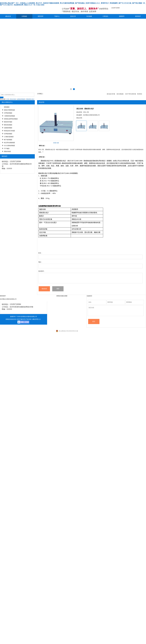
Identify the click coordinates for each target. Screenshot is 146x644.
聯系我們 (138, 16)
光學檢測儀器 (8, 113)
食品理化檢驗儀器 (9, 143)
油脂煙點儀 (43, 236)
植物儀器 (7, 107)
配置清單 (41, 16)
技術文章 (73, 16)
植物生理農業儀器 (9, 110)
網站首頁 (8, 16)
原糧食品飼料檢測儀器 (11, 119)
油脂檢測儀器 (21, 99)
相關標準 (122, 16)
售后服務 (89, 16)
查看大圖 (56, 143)
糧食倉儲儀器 (8, 125)
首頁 (8, 99)
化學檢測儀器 (8, 134)
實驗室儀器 (7, 151)
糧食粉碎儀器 (8, 122)
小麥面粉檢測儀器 (9, 116)
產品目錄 (13, 99)
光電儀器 (24, 16)
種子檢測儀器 (8, 140)
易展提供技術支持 (11, 319)
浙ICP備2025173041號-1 (25, 319)
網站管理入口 (37, 319)
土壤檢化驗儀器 (9, 137)
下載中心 (57, 16)
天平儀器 (7, 149)
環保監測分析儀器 (9, 131)
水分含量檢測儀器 (9, 146)
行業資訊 (105, 16)
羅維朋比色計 (30, 99)
